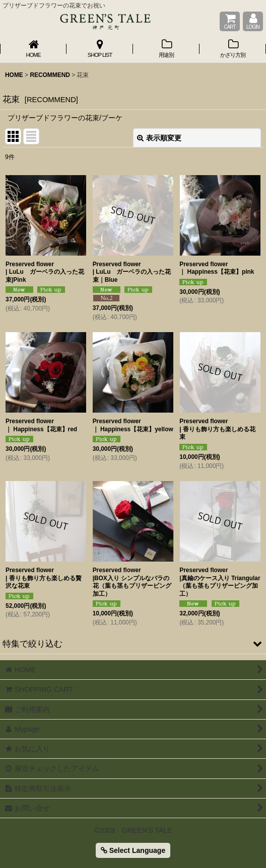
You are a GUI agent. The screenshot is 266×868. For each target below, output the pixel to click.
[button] (133, 644)
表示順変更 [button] (159, 138)
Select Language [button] (133, 850)
